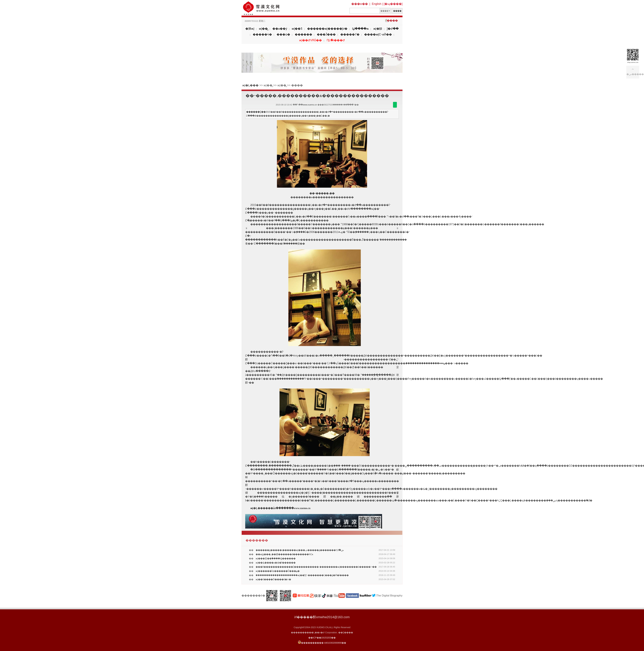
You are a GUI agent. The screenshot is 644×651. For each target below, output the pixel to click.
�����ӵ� (262, 34)
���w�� (360, 4)
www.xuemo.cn (310, 105)
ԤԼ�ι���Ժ (336, 40)
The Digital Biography (389, 596)
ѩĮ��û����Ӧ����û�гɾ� (273, 579)
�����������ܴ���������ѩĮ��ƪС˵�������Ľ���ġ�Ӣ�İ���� (302, 575)
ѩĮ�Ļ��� (250, 85)
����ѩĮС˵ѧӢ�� (378, 34)
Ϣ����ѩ (360, 29)
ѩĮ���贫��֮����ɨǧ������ (276, 558)
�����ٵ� (350, 34)
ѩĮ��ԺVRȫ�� (310, 40)
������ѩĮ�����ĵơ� (327, 29)
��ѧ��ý (280, 29)
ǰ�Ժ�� (393, 29)
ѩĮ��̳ (263, 29)
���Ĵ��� (326, 34)
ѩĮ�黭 (378, 29)
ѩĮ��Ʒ (297, 29)
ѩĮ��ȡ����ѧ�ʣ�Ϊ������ (276, 563)
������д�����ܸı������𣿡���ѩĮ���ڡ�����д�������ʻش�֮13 (300, 550)
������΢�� (395, 105)
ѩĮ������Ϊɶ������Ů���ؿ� (278, 571)
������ (303, 34)
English (376, 4)
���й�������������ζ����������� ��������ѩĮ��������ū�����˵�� (316, 567)
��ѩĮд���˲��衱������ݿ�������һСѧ (284, 554)
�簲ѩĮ (250, 29)
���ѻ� (283, 34)
